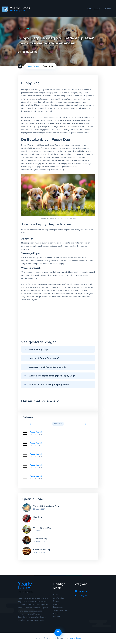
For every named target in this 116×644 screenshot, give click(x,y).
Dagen (98, 9)
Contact (108, 9)
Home (89, 9)
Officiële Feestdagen (59, 606)
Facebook (81, 591)
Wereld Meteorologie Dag (46, 506)
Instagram (81, 595)
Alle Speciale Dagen (59, 600)
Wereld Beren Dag (42, 528)
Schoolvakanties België (60, 613)
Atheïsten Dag (40, 539)
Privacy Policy (63, 638)
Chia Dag (38, 517)
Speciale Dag (34, 66)
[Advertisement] (58, 321)
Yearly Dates (75, 638)
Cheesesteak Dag (42, 550)
